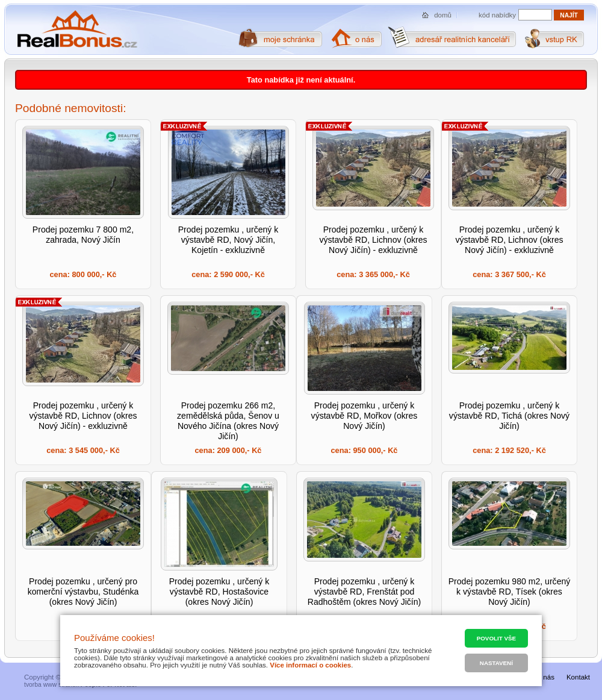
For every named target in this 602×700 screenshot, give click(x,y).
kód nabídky (497, 15)
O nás (545, 677)
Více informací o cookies (310, 665)
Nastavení (496, 663)
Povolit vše (496, 638)
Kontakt (578, 677)
